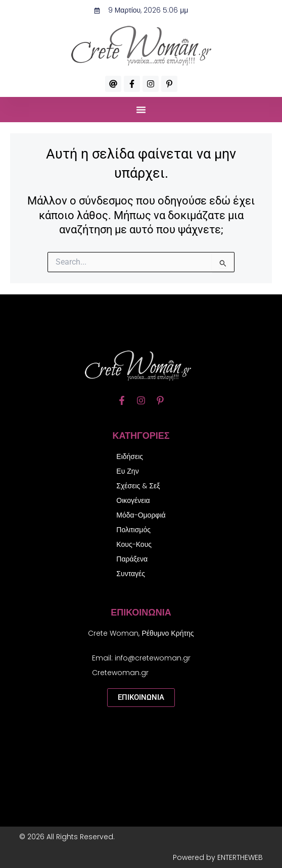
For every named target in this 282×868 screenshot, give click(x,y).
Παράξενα (132, 559)
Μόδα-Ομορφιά (141, 515)
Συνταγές (131, 574)
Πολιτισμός (133, 530)
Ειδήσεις (130, 456)
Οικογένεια (133, 500)
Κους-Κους (134, 544)
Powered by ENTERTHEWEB (218, 857)
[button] (141, 110)
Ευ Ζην (127, 471)
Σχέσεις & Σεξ (138, 486)
